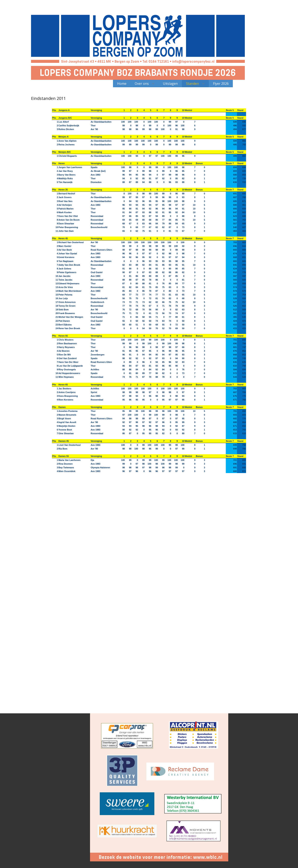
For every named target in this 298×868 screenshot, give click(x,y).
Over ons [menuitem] (142, 84)
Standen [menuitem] (192, 84)
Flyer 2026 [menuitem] (221, 84)
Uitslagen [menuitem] (170, 84)
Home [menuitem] (122, 84)
